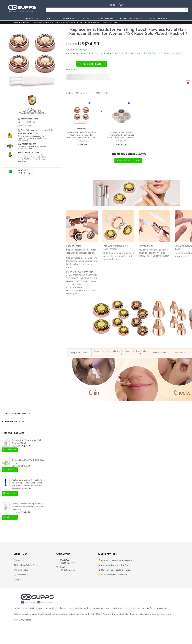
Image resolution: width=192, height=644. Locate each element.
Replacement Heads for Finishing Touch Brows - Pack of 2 (159, 341)
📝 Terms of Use (21, 575)
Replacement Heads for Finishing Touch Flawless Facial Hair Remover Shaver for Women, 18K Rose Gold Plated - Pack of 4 (82, 135)
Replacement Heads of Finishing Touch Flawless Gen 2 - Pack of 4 (140, 342)
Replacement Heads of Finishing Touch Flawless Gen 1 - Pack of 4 (120, 342)
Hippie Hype (82, 49)
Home (16, 22)
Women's (80, 22)
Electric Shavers (93, 22)
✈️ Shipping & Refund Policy (26, 565)
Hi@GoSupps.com (68, 570)
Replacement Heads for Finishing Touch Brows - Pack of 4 (178, 341)
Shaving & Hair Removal (64, 22)
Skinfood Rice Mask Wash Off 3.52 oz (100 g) (28, 461)
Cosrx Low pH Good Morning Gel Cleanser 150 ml (26, 442)
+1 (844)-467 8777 (26, 173)
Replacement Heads (110, 22)
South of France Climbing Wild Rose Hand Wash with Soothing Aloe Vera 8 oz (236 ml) (29, 506)
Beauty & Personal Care (42, 22)
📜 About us (19, 560)
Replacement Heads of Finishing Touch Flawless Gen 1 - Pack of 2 (101, 342)
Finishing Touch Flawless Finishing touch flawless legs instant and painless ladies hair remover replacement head (122, 135)
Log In (111, 5)
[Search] (116, 10)
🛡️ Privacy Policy (21, 570)
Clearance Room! (13, 421)
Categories (25, 22)
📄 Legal (17, 579)
